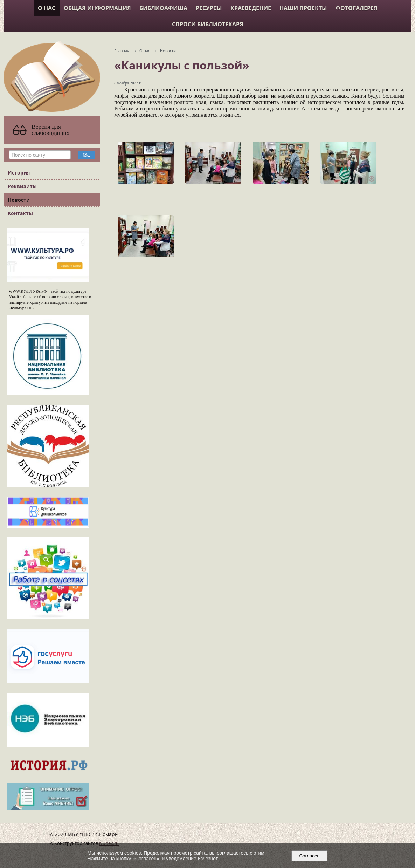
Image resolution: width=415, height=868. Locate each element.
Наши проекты (303, 8)
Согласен (309, 856)
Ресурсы (209, 8)
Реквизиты (22, 186)
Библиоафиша (163, 8)
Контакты (20, 213)
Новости (19, 200)
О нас (47, 8)
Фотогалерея (357, 8)
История (19, 173)
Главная (122, 51)
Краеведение (251, 8)
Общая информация (97, 8)
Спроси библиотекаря (208, 24)
